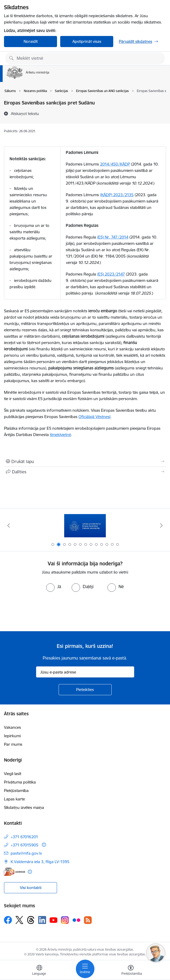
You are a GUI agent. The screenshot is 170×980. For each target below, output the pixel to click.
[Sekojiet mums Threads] (31, 920)
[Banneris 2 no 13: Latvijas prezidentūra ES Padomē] (85, 526)
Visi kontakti (31, 888)
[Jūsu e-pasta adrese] (85, 672)
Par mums (13, 744)
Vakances (12, 727)
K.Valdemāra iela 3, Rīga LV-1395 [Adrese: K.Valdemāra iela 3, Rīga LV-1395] (40, 862)
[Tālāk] (162, 525)
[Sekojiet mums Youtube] (54, 920)
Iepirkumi (12, 736)
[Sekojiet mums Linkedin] (42, 920)
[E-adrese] (15, 872)
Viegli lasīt (13, 774)
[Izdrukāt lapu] (85, 461)
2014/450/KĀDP (115, 164)
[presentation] (44, 612)
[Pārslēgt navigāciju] (85, 969)
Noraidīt (31, 41)
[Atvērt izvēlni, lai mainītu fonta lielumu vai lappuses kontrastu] (131, 971)
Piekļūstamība (16, 791)
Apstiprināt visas (87, 41)
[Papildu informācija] (44, 845)
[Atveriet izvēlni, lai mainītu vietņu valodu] (39, 971)
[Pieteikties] (85, 690)
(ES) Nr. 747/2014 (113, 237)
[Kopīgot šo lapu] (85, 472)
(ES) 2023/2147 (111, 274)
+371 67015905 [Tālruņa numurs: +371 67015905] (25, 845)
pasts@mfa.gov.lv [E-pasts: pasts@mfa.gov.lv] (26, 853)
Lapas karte (14, 799)
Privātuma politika (20, 782)
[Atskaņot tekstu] (25, 113)
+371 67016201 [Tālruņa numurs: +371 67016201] (24, 837)
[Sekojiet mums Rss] (88, 920)
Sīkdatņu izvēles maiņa (24, 807)
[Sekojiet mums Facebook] (8, 920)
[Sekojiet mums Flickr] (76, 920)
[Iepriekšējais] (8, 525)
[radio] (54, 587)
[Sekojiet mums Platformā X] (19, 920)
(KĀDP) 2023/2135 (117, 195)
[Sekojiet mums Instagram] (65, 920)
